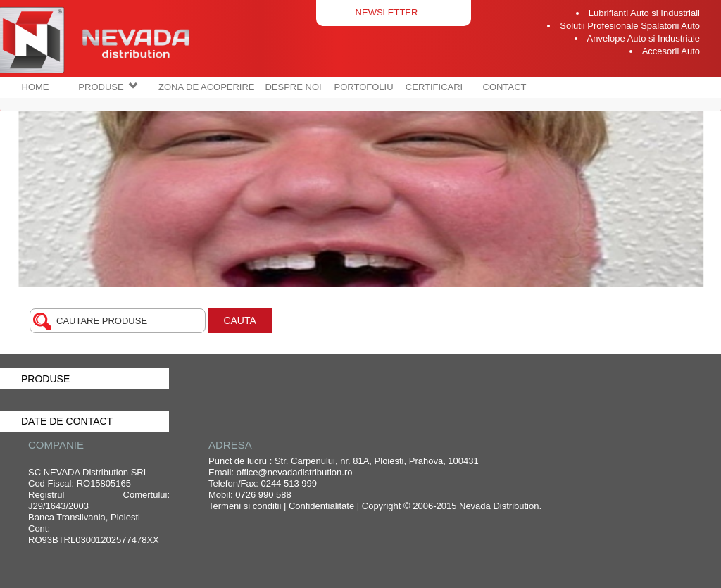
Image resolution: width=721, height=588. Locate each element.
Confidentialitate (321, 506)
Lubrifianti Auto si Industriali (644, 13)
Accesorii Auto (671, 51)
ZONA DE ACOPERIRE (207, 87)
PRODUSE (108, 87)
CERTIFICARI (434, 87)
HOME (36, 87)
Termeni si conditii (245, 506)
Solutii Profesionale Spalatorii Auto (630, 26)
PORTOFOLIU (364, 87)
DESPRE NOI (293, 87)
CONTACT (505, 87)
